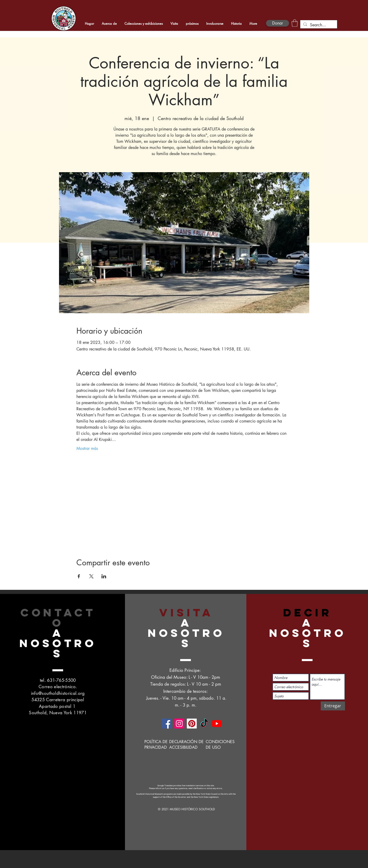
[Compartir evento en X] (91, 576)
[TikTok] (204, 724)
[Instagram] (179, 724)
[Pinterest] (192, 724)
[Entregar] (333, 706)
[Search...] (318, 25)
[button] (295, 23)
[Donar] (278, 23)
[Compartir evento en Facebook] (79, 576)
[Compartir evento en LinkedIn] (104, 576)
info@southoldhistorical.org (58, 693)
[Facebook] (167, 724)
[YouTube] (217, 724)
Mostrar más (87, 448)
